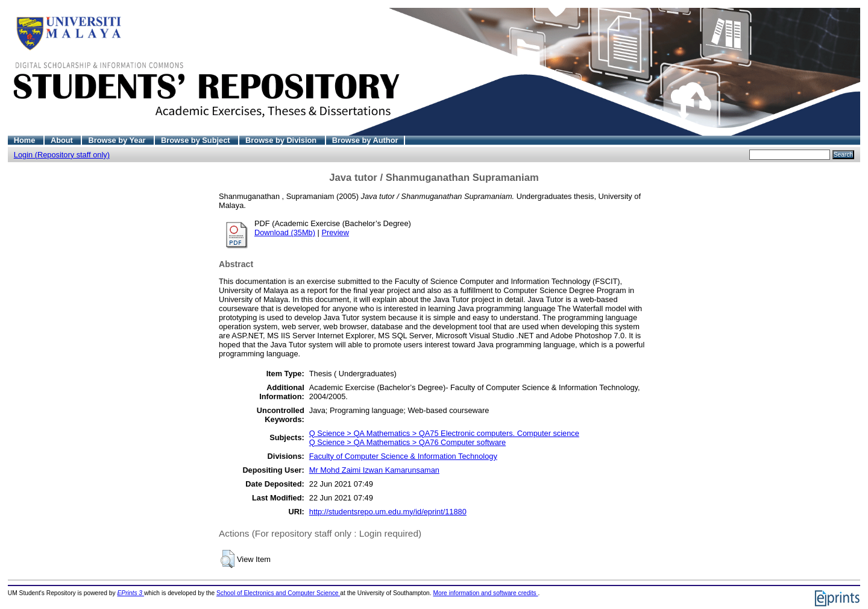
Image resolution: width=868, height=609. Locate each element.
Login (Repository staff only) (62, 155)
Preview (335, 232)
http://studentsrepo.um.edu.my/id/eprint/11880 (388, 512)
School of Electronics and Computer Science (278, 593)
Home (26, 140)
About (63, 140)
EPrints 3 (131, 593)
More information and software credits (485, 593)
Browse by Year (118, 140)
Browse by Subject (197, 140)
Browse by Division (282, 140)
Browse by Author (365, 140)
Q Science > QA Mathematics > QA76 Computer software (407, 442)
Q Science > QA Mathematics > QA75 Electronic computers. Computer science (444, 433)
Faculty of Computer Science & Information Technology (403, 456)
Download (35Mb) (285, 232)
